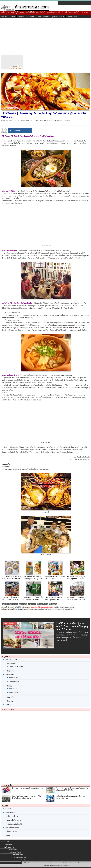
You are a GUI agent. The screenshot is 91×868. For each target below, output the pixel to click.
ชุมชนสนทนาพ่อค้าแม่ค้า (14, 824)
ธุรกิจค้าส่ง (9, 701)
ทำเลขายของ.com (43, 863)
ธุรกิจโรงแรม (13, 678)
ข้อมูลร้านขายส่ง (14, 850)
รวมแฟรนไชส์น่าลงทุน (13, 820)
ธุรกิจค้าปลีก (10, 697)
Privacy (67, 863)
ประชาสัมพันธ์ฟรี (72, 17)
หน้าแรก (4, 17)
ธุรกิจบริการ (9, 675)
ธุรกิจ (4, 604)
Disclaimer (54, 865)
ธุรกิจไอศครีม (14, 693)
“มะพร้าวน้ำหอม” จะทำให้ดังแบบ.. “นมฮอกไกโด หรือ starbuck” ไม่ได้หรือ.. (72, 789)
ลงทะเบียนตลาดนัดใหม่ (18, 855)
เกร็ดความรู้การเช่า (12, 831)
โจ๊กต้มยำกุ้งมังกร (42, 604)
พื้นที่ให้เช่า (31, 17)
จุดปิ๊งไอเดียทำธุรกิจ (12, 828)
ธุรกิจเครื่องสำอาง (11, 660)
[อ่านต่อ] (64, 640)
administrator (28, 120)
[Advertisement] (45, 37)
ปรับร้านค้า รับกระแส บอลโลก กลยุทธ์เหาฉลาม (28, 788)
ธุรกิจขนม (9, 686)
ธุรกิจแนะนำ (7, 785)
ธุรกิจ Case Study (10, 847)
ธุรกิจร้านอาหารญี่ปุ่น (16, 666)
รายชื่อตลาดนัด (8, 844)
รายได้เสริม (32, 604)
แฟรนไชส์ (21, 17)
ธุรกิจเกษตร (9, 705)
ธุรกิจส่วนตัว (23, 604)
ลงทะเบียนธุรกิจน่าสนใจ (20, 857)
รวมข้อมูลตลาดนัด (12, 813)
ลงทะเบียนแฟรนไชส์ (16, 852)
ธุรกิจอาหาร (10, 671)
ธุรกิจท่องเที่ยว (14, 681)
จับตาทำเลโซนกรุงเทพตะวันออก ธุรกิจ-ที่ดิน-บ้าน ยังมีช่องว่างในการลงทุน (27, 797)
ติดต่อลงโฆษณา (16, 863)
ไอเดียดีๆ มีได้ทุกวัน (43, 17)
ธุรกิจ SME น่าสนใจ (58, 17)
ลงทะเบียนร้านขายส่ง (24, 860)
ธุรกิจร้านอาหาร (54, 120)
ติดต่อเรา (8, 835)
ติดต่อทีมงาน (5, 863)
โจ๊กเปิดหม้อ (53, 604)
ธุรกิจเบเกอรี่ (13, 689)
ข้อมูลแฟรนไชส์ (5, 842)
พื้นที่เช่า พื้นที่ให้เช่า (12, 816)
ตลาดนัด (12, 17)
